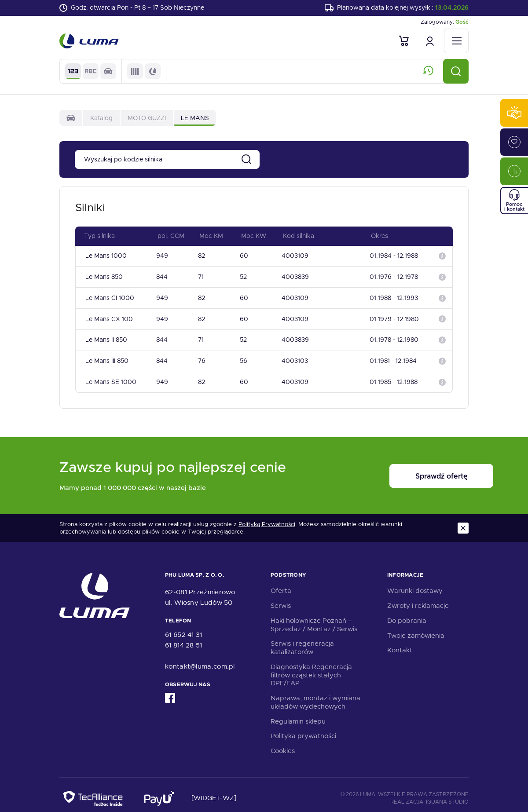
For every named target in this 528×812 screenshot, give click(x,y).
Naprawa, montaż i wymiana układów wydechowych (315, 695)
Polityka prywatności (303, 728)
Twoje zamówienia (416, 628)
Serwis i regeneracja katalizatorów (302, 640)
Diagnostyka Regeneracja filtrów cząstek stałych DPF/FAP (311, 668)
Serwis (281, 598)
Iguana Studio (447, 794)
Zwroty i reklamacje (418, 598)
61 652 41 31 (184, 627)
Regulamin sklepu (298, 714)
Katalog (101, 119)
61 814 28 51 (184, 638)
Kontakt (400, 643)
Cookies (283, 743)
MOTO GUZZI (147, 119)
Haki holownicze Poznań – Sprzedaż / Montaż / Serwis (314, 617)
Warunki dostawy (415, 583)
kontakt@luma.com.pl (200, 659)
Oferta (281, 583)
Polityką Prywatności (267, 517)
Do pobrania (407, 613)
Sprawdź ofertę (414, 469)
